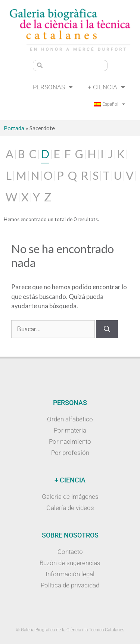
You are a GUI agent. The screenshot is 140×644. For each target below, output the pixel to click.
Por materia (70, 430)
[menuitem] (110, 104)
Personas (53, 87)
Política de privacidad (70, 585)
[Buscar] (107, 329)
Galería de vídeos (70, 508)
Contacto (70, 552)
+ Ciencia (106, 87)
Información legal (70, 574)
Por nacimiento (70, 441)
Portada (14, 128)
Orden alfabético (70, 419)
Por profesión (70, 453)
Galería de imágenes (70, 497)
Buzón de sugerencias (70, 563)
